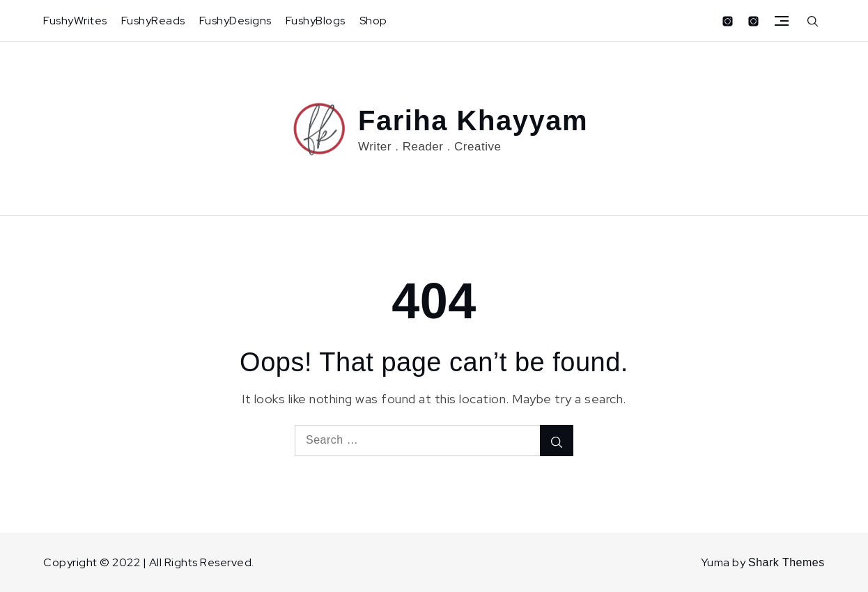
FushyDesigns (235, 21)
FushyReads (153, 21)
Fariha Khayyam (473, 120)
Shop (373, 21)
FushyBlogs (316, 21)
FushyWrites (75, 21)
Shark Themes (786, 562)
